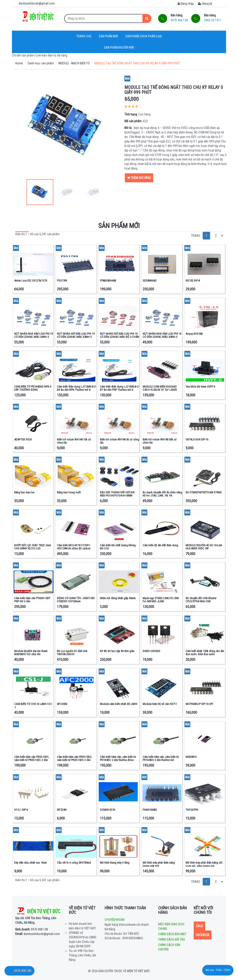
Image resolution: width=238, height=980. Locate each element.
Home (19, 63)
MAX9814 (191, 757)
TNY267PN (192, 810)
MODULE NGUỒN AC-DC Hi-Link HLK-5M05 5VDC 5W (204, 547)
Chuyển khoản (115, 920)
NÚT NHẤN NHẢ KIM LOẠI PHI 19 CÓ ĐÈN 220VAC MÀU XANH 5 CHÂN (34, 337)
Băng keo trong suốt (69, 492)
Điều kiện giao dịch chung (171, 926)
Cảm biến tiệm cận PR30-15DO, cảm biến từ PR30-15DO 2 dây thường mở (74, 760)
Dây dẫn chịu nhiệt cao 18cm (30, 863)
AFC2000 (62, 704)
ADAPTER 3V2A (23, 439)
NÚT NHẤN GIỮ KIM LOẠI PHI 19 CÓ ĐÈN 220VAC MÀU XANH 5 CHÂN (76, 337)
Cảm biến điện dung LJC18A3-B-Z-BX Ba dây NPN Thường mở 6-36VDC (77, 390)
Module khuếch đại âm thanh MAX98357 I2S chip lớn (31, 653)
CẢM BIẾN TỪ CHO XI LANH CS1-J (33, 706)
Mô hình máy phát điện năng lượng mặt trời (159, 864)
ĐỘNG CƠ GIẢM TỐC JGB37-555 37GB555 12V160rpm (76, 600)
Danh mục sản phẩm (41, 63)
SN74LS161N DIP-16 (197, 439)
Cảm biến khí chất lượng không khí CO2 (118, 547)
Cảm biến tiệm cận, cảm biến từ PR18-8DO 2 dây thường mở (161, 758)
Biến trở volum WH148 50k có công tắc (160, 441)
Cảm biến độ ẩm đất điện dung (160, 545)
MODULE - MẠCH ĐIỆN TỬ (74, 63)
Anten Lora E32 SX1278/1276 (31, 281)
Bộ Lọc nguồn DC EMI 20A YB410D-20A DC (72, 653)
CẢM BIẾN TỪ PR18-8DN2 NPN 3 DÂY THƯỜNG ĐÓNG (33, 388)
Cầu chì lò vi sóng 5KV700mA (74, 863)
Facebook (203, 935)
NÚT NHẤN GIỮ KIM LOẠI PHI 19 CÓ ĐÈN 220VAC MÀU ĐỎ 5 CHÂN (119, 335)
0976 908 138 (32, 929)
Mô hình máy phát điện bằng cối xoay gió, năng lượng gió (204, 864)
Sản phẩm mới (108, 36)
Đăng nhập (186, 4)
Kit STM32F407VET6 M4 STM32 (204, 492)
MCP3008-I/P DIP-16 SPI (199, 704)
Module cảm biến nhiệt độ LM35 (118, 704)
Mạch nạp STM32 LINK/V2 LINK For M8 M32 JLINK (161, 600)
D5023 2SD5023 (151, 651)
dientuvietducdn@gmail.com (38, 934)
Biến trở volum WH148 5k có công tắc (119, 441)
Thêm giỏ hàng (139, 178)
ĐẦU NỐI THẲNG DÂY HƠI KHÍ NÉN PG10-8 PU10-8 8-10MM (117, 494)
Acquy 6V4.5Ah (194, 334)
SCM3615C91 (108, 810)
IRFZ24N (62, 810)
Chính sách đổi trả (172, 939)
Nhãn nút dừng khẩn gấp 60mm (118, 598)
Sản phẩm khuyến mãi (119, 47)
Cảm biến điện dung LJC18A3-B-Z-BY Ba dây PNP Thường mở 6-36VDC (120, 390)
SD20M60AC (150, 281)
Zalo (199, 926)
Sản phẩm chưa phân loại (144, 36)
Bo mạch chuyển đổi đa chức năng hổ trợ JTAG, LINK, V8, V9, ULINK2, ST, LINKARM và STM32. (162, 496)
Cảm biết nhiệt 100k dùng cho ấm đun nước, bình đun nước (205, 653)
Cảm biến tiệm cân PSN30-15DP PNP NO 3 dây (32, 600)
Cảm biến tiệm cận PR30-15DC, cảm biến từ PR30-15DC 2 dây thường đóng (32, 760)
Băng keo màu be (24, 492)
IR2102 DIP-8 (193, 281)
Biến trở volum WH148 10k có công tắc (74, 441)
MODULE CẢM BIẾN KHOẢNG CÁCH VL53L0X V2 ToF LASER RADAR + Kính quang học (160, 390)
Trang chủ (84, 36)
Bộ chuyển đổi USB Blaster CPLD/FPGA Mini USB (201, 600)
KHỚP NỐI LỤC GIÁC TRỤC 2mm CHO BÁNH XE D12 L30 (33, 547)
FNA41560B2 (150, 810)
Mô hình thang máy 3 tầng (115, 863)
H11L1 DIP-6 (21, 810)
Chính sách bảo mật (172, 934)
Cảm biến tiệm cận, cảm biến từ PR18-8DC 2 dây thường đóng (118, 758)
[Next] (222, 236)
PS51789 (62, 281)
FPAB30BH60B (108, 281)
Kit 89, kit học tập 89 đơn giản (117, 651)
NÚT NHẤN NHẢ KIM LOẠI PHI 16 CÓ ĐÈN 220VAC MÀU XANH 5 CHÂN (162, 337)
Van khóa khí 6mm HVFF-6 (200, 387)
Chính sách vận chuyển (169, 947)
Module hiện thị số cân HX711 (160, 704)
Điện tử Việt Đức (138, 971)
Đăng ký (205, 4)
